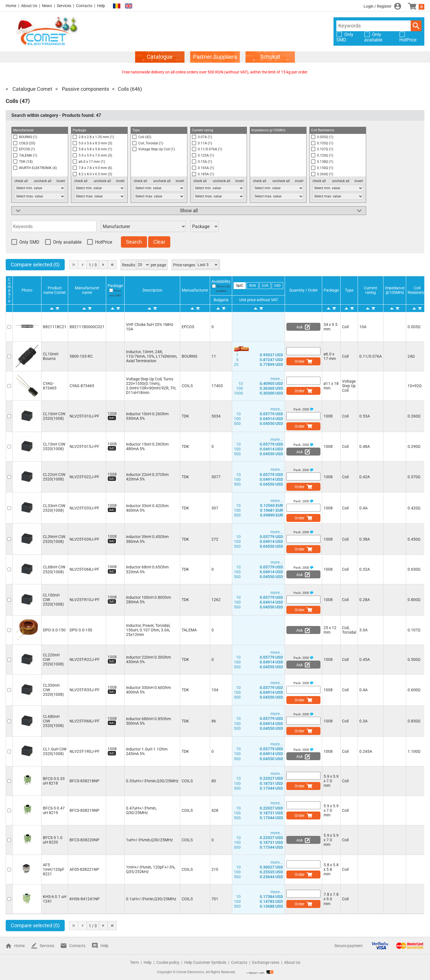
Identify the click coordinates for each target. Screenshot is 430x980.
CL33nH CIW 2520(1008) (54, 508)
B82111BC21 (55, 327)
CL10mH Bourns (51, 356)
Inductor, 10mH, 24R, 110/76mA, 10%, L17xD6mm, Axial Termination (152, 356)
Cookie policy (168, 962)
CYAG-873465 (50, 386)
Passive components (85, 89)
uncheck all (43, 181)
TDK (185, 416)
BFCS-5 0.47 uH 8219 (54, 810)
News (47, 6)
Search (416, 26)
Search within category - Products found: (56, 115)
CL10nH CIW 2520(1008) (54, 416)
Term (134, 962)
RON (253, 286)
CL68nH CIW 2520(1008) (54, 569)
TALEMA (189, 630)
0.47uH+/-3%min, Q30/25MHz (141, 810)
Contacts (84, 6)
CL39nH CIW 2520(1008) (54, 539)
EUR (265, 286)
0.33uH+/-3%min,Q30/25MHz (152, 781)
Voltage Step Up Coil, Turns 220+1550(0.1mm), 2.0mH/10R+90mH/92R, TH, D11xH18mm (151, 386)
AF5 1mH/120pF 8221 (54, 869)
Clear (159, 242)
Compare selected (35, 265)
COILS (187, 386)
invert (61, 181)
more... (277, 379)
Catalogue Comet (32, 89)
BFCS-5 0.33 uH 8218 (54, 781)
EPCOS (188, 327)
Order (300, 361)
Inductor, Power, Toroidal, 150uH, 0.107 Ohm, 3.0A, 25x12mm (148, 630)
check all (21, 181)
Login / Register (377, 6)
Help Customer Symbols (205, 962)
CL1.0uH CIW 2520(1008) (55, 751)
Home (11, 6)
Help (101, 6)
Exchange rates (266, 962)
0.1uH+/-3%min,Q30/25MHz (151, 899)
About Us (29, 6)
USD (277, 286)
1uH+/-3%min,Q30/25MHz (149, 840)
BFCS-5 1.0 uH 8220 (53, 840)
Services (64, 6)
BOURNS (189, 356)
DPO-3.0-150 (54, 630)
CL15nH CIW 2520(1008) (54, 446)
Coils (123, 89)
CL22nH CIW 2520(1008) (54, 477)
